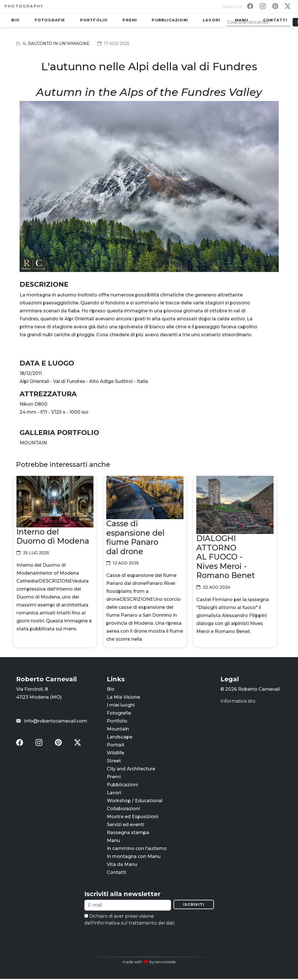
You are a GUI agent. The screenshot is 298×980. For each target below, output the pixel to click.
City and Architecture (131, 769)
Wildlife (115, 753)
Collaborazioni (123, 809)
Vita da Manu (122, 865)
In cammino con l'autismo (137, 849)
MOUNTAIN (33, 443)
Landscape (120, 737)
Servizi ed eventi (125, 825)
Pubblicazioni (170, 20)
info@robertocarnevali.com (52, 722)
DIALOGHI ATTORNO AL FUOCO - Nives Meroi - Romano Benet (226, 557)
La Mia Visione (123, 698)
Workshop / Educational (135, 801)
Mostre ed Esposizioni (133, 817)
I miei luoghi (121, 706)
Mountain (118, 730)
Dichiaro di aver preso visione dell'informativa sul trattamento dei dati (129, 921)
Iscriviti (194, 906)
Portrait (116, 745)
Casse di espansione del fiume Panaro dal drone (135, 538)
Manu (113, 841)
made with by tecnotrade (149, 963)
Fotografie (50, 20)
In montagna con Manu (134, 857)
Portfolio (94, 20)
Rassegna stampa (128, 833)
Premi (130, 20)
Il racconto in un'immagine (56, 44)
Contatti (116, 873)
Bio (16, 20)
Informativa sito (238, 702)
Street (114, 761)
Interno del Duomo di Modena (53, 537)
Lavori (211, 20)
